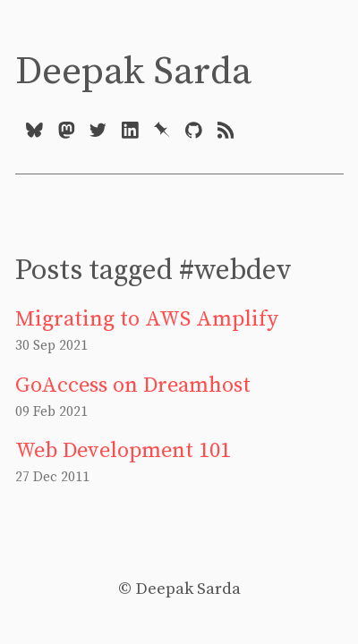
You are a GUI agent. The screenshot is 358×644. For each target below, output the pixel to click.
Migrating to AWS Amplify (147, 319)
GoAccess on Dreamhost (133, 386)
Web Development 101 (123, 451)
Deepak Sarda (133, 72)
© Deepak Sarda (179, 589)
